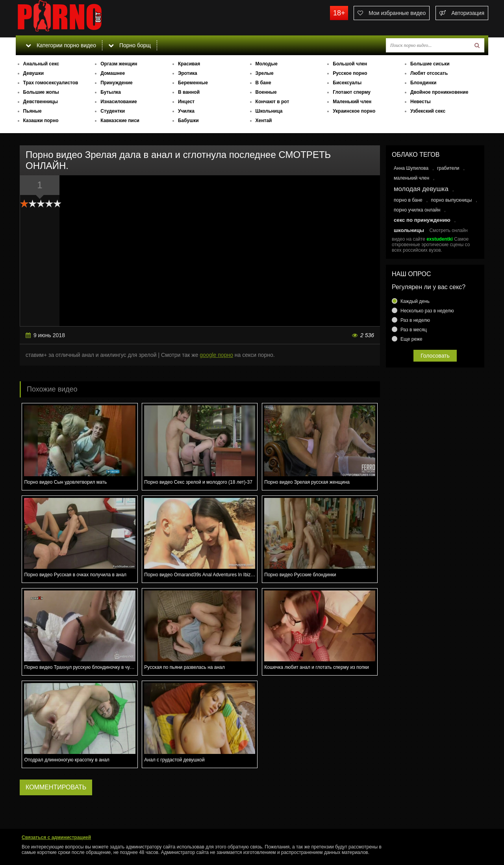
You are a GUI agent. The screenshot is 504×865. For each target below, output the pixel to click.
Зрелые (265, 73)
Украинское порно (354, 111)
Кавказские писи (120, 121)
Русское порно (350, 73)
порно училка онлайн (417, 210)
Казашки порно (41, 121)
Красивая (189, 64)
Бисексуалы (347, 83)
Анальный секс (41, 64)
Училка (186, 111)
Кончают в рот (272, 102)
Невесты (421, 102)
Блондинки (423, 83)
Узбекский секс (428, 111)
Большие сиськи (430, 64)
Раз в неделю (415, 320)
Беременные (193, 83)
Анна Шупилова (411, 168)
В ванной (189, 92)
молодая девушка (421, 189)
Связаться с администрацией (56, 837)
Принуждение (117, 83)
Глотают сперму (352, 92)
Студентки (113, 111)
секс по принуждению (422, 220)
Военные (266, 92)
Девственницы (41, 102)
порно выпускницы (451, 200)
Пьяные (32, 111)
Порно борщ (130, 45)
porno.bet (75, 18)
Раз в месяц (414, 330)
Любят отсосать (429, 73)
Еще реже (411, 339)
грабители (448, 168)
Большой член (350, 64)
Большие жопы (41, 92)
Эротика (188, 73)
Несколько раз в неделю (427, 311)
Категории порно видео (61, 45)
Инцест (186, 102)
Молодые (267, 64)
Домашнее (113, 73)
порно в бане (408, 200)
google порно (216, 355)
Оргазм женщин (119, 64)
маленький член (411, 178)
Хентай (264, 121)
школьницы (409, 230)
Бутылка (111, 92)
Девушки (34, 73)
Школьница (269, 111)
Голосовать (435, 356)
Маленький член (352, 102)
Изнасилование (119, 102)
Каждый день (415, 301)
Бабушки (188, 121)
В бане (263, 83)
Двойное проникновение (439, 92)
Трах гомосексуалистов (51, 83)
